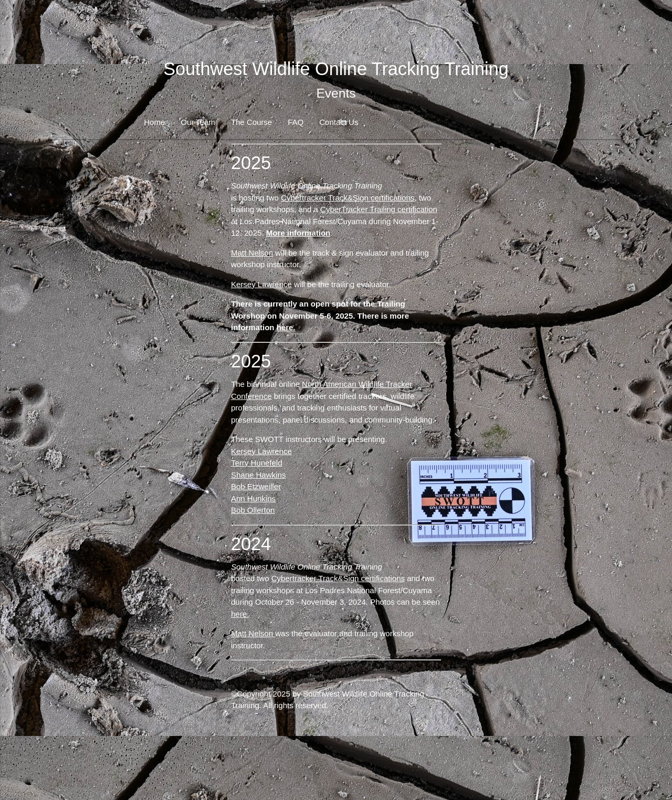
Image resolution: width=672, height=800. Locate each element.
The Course (251, 122)
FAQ (296, 122)
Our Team (198, 122)
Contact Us (339, 122)
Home (154, 122)
